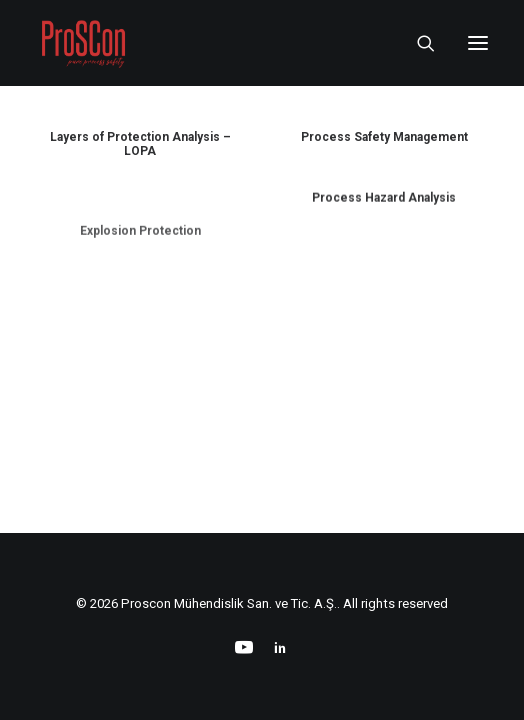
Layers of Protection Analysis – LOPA (140, 144)
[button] (478, 43)
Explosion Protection (140, 289)
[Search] (417, 43)
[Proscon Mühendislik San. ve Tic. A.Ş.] (83, 43)
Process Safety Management (384, 138)
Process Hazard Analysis (384, 216)
